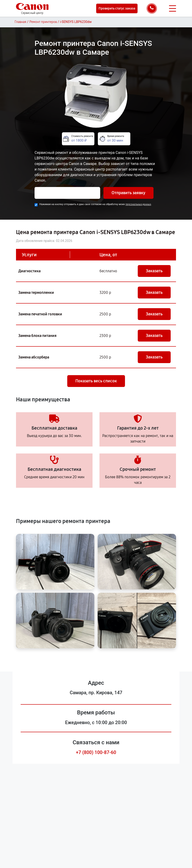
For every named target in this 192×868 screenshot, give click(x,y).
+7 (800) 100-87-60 (96, 752)
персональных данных (138, 204)
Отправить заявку (128, 193)
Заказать (154, 271)
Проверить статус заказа (117, 8)
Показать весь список (96, 381)
